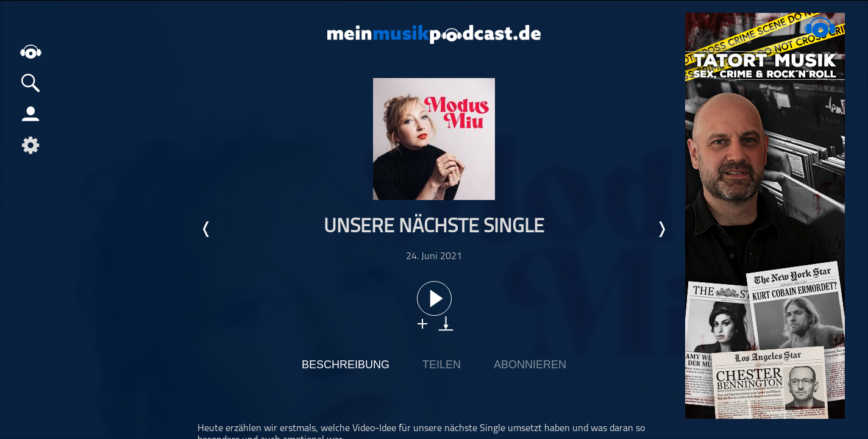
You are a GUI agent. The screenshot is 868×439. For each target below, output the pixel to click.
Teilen (442, 365)
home (30, 52)
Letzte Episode (207, 229)
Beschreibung (346, 365)
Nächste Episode (661, 229)
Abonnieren (530, 365)
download (446, 323)
